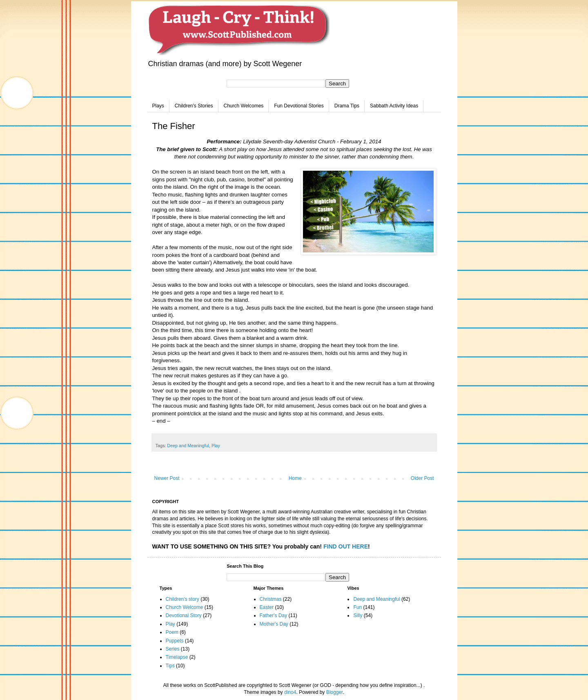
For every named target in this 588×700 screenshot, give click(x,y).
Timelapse (177, 657)
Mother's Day (274, 624)
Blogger (335, 692)
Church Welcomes (244, 106)
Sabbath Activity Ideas (394, 106)
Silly (358, 615)
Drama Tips (347, 106)
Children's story (183, 599)
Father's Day (274, 615)
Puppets (175, 641)
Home (295, 478)
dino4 (290, 692)
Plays (158, 106)
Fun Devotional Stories (299, 106)
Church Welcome (185, 607)
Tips (170, 666)
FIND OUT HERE (346, 546)
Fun (357, 607)
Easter (267, 607)
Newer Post (167, 478)
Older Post (422, 478)
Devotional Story (184, 615)
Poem (172, 632)
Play (216, 446)
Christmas (271, 599)
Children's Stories (194, 106)
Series (173, 649)
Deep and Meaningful (188, 446)
